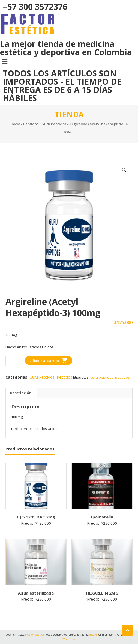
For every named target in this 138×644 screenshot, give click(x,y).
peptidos (122, 377)
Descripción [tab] (21, 393)
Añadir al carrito (45, 361)
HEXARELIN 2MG (102, 593)
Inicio (15, 124)
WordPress (69, 639)
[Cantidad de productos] (12, 361)
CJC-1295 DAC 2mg (36, 517)
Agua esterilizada (36, 593)
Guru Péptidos (54, 124)
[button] (69, 61)
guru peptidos (102, 377)
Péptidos (31, 124)
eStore (93, 635)
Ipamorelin (102, 517)
